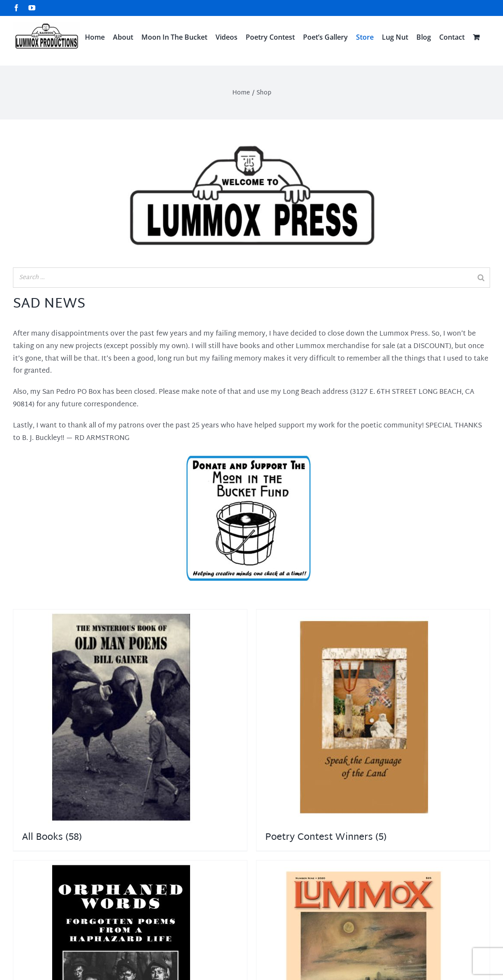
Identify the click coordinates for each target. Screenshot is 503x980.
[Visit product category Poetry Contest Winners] (373, 730)
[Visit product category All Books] (130, 730)
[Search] (481, 278)
